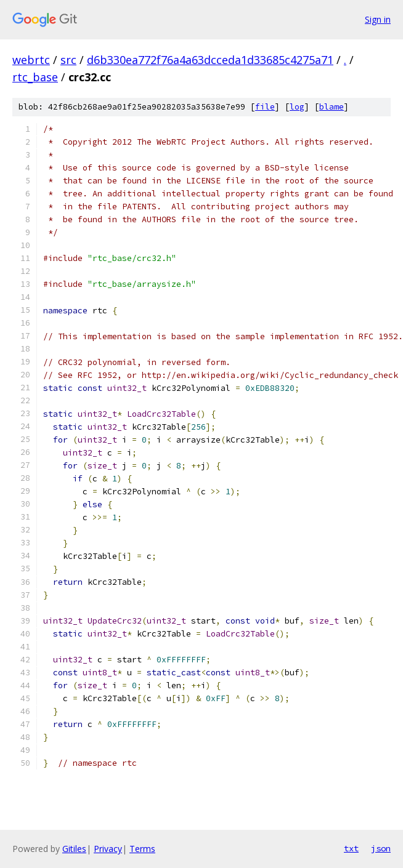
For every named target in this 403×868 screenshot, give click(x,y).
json (381, 848)
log (297, 107)
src (68, 60)
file (265, 107)
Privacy (108, 849)
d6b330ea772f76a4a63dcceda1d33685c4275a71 (210, 60)
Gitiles (74, 849)
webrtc (31, 60)
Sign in (378, 19)
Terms (142, 849)
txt (351, 848)
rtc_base (35, 77)
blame (332, 107)
